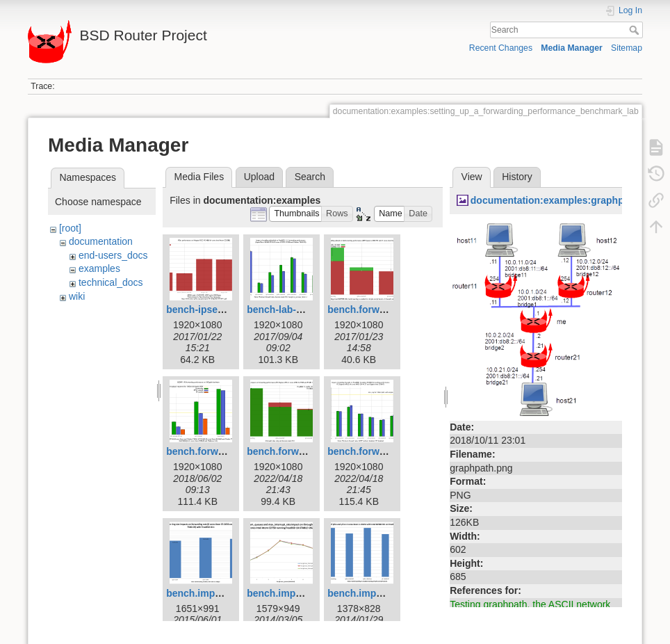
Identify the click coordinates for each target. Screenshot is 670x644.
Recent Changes (501, 48)
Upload (259, 177)
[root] (70, 228)
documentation (101, 241)
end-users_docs (113, 255)
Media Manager (572, 48)
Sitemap (627, 48)
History (517, 177)
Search (636, 30)
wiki (77, 296)
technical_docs (111, 282)
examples (99, 268)
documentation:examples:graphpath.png (565, 200)
